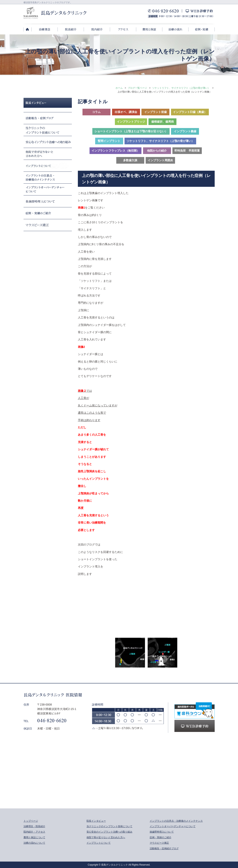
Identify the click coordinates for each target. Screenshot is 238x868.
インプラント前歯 (156, 112)
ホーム (119, 88)
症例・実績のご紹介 (161, 837)
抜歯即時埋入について (162, 832)
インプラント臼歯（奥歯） (190, 112)
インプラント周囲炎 (160, 160)
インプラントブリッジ (131, 122)
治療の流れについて (34, 843)
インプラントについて (99, 843)
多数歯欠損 (130, 160)
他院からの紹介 (157, 151)
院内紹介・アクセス (34, 832)
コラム (96, 112)
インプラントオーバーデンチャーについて (173, 826)
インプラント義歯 (185, 131)
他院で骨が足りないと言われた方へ (106, 837)
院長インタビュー (96, 821)
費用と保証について (34, 837)
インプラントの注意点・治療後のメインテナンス (176, 821)
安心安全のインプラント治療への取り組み (109, 832)
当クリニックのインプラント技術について (109, 826)
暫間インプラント (109, 141)
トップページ (31, 821)
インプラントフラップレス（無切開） (115, 151)
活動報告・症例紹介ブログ (164, 848)
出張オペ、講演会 (126, 112)
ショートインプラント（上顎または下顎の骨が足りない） (131, 131)
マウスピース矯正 (159, 843)
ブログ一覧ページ (137, 88)
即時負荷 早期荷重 (187, 151)
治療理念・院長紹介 (34, 826)
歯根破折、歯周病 (163, 122)
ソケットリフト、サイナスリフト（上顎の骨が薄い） (181, 88)
